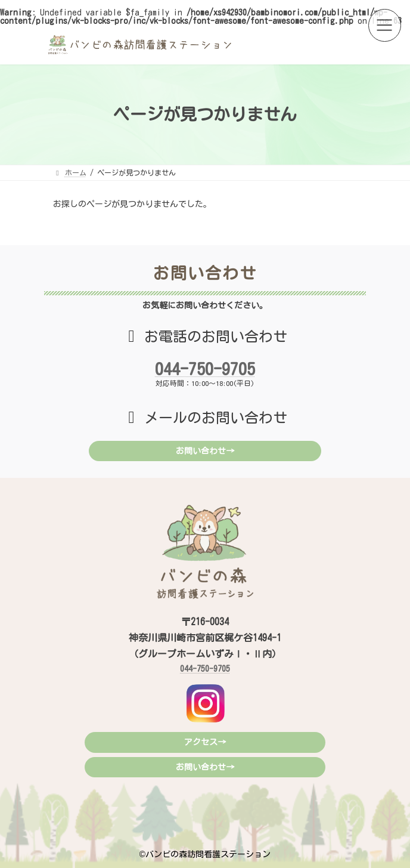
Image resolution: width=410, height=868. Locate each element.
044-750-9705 (205, 369)
